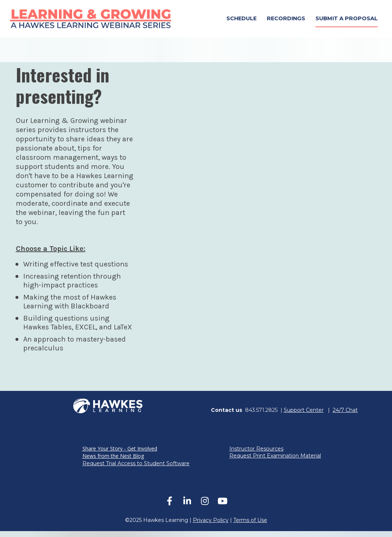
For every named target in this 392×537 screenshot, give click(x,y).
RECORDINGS (286, 21)
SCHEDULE (241, 21)
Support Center (304, 416)
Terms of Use (250, 526)
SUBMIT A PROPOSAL (347, 21)
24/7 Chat (345, 416)
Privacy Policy (211, 526)
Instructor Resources (256, 455)
